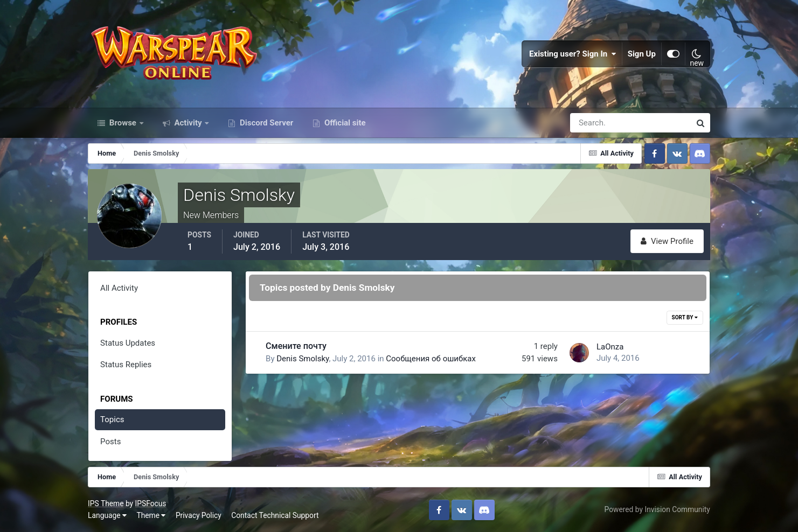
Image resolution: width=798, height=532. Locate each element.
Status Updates (128, 343)
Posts (110, 442)
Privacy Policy (199, 515)
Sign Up (642, 54)
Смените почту (296, 346)
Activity (188, 123)
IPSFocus (151, 503)
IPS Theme (106, 503)
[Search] (593, 123)
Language (107, 515)
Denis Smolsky (303, 359)
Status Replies (126, 365)
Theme (151, 515)
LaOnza (610, 347)
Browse (123, 123)
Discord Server (265, 123)
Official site (344, 123)
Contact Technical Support (275, 515)
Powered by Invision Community (657, 509)
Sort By (685, 317)
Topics (112, 419)
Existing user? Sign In (573, 54)
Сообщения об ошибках (431, 359)
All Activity (119, 288)
